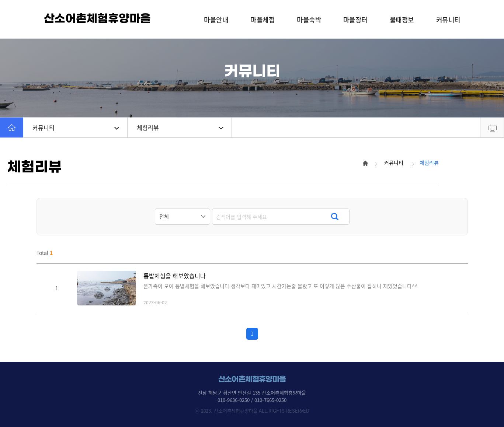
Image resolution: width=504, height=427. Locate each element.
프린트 (492, 127)
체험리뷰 (180, 127)
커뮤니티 (76, 127)
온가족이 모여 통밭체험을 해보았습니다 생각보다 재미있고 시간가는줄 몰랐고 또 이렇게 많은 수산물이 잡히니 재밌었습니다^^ (281, 286)
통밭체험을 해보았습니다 (175, 276)
